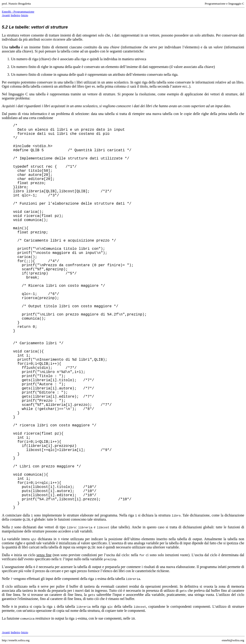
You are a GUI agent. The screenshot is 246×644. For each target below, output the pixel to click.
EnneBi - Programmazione (18, 12)
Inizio (25, 15)
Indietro (16, 15)
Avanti (6, 15)
